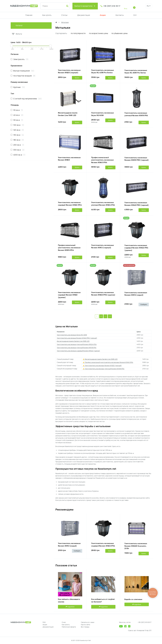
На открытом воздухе (23, 76)
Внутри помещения (22, 71)
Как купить (47, 15)
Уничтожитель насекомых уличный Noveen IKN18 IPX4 (77, 348)
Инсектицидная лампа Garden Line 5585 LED (73, 341)
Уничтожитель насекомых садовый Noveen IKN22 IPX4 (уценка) (136, 248)
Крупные (18, 87)
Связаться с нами (88, 622)
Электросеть (20, 59)
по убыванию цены (120, 33)
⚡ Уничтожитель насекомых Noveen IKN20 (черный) (102, 366)
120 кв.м (17, 130)
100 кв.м (17, 125)
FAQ (44, 622)
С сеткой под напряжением (26, 99)
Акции (103, 15)
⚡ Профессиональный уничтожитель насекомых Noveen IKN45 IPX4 (108, 362)
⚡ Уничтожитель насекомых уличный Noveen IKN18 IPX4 (104, 369)
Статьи (64, 15)
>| (110, 316)
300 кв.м (18, 150)
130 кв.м (17, 135)
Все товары (85, 627)
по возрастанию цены (99, 33)
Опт (135, 15)
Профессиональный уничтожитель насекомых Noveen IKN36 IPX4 (69, 248)
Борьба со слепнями (133, 599)
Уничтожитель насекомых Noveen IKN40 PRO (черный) (77, 338)
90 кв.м (17, 120)
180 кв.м (17, 140)
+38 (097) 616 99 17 (112, 6)
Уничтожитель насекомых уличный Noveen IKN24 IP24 (77, 344)
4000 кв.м (18, 155)
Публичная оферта (69, 627)
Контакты (120, 15)
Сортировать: (61, 33)
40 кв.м (17, 115)
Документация (84, 15)
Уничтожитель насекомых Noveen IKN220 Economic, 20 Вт (136, 546)
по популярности (78, 33)
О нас (64, 622)
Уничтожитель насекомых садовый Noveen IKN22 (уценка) (69, 295)
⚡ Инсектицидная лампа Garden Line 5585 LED (100, 359)
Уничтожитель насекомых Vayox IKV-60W (72, 335)
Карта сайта (86, 625)
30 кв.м (17, 110)
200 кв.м (17, 145)
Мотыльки (65, 22)
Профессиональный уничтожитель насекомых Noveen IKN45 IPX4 (102, 160)
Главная (29, 15)
